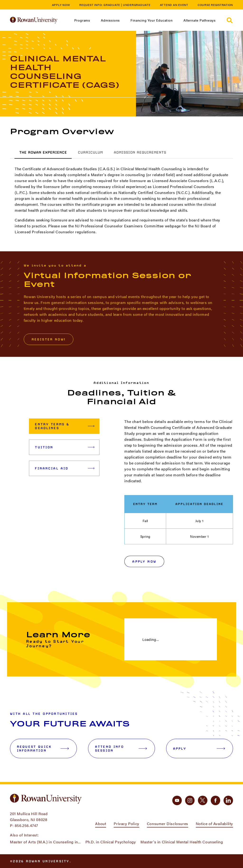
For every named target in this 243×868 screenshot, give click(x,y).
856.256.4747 (26, 825)
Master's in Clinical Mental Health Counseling (182, 842)
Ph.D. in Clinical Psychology (111, 842)
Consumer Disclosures (168, 824)
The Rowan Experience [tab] (43, 152)
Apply (199, 749)
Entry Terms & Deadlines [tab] (65, 426)
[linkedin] (228, 800)
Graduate (112, 5)
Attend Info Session (121, 749)
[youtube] (177, 800)
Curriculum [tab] (90, 152)
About (101, 824)
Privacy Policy (126, 824)
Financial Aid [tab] (65, 468)
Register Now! (49, 339)
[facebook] (215, 800)
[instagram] (190, 800)
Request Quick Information (43, 749)
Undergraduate (137, 5)
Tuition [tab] (65, 447)
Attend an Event (174, 5)
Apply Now (61, 5)
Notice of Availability (214, 824)
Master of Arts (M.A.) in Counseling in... (45, 842)
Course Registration (215, 5)
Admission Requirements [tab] (140, 152)
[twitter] (203, 800)
